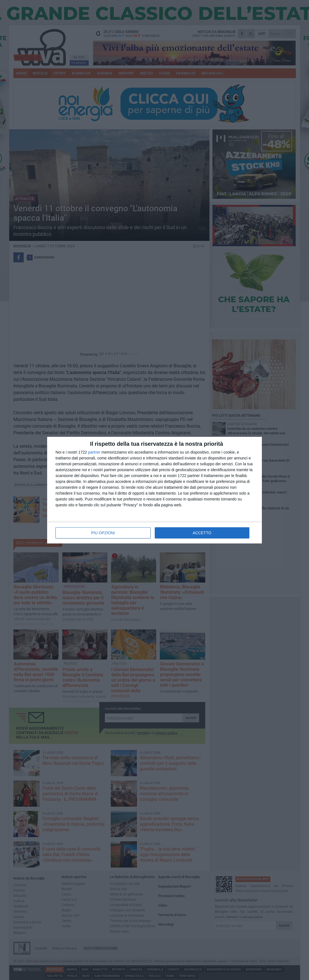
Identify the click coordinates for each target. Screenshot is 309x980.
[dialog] (154, 490)
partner (94, 452)
